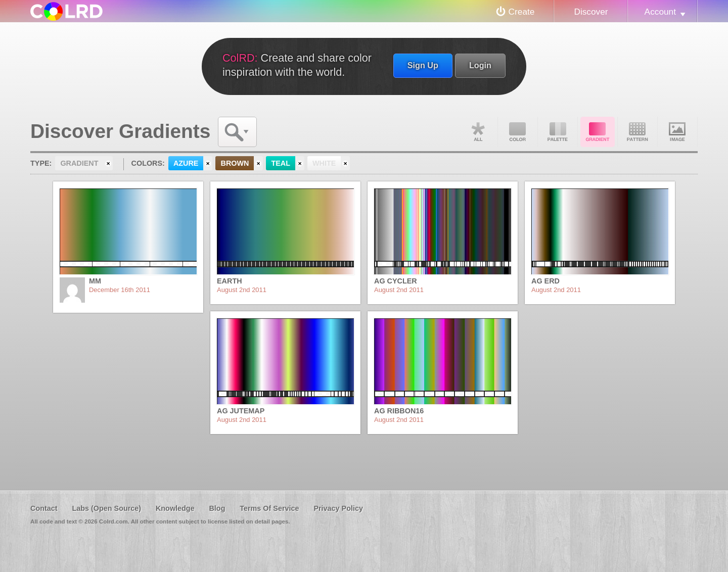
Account (660, 12)
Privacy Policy (338, 508)
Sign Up (423, 65)
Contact (44, 508)
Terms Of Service (269, 508)
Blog (217, 508)
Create (522, 12)
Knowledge (175, 508)
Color (518, 132)
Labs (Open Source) (106, 508)
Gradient (598, 132)
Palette (558, 132)
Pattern (638, 132)
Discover (591, 12)
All (478, 132)
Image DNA (677, 132)
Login (480, 65)
